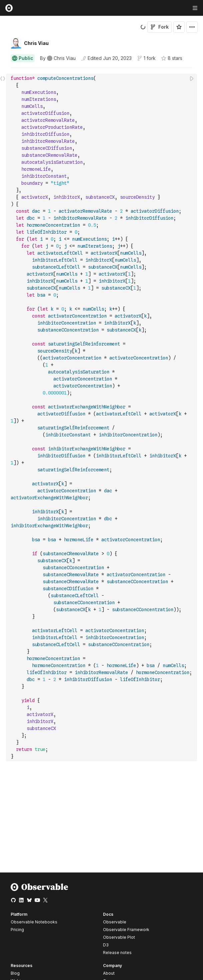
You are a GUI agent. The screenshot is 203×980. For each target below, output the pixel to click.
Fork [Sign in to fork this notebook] (159, 27)
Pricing (17, 930)
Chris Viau (36, 43)
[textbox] (102, 417)
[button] (3, 71)
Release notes (117, 953)
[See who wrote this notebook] (58, 58)
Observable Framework (126, 930)
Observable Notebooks (34, 922)
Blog (15, 973)
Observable (115, 922)
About (109, 973)
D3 (106, 945)
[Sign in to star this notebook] (179, 27)
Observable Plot (119, 937)
